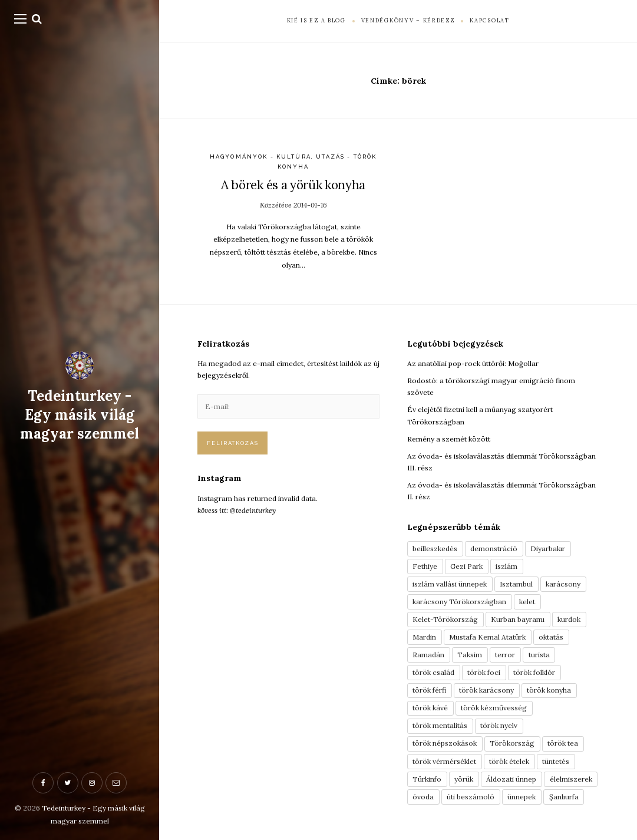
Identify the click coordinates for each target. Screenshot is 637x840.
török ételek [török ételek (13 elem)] (509, 761)
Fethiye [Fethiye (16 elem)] (425, 566)
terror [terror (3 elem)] (505, 655)
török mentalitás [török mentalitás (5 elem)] (440, 725)
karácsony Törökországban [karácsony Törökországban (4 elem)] (459, 602)
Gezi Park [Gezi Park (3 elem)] (466, 566)
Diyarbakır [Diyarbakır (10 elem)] (548, 549)
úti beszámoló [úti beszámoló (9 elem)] (471, 797)
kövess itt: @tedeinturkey (237, 510)
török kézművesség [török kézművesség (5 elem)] (494, 708)
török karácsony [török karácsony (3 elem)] (486, 690)
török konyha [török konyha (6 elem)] (549, 690)
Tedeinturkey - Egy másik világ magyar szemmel (80, 415)
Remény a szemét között (449, 439)
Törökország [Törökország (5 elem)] (512, 743)
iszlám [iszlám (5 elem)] (506, 566)
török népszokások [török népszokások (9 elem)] (445, 743)
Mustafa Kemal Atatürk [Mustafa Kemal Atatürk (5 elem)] (487, 637)
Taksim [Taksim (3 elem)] (470, 655)
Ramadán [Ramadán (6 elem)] (428, 655)
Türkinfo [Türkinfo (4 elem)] (427, 779)
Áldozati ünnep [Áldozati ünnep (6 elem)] (511, 779)
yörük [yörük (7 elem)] (464, 779)
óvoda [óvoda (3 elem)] (423, 797)
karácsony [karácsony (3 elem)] (563, 584)
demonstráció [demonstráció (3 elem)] (494, 549)
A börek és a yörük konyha (293, 185)
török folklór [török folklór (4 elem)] (534, 672)
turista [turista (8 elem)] (539, 655)
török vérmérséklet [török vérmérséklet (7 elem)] (444, 761)
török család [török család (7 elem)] (433, 672)
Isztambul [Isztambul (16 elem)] (516, 584)
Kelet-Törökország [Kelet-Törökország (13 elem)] (445, 619)
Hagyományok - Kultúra (260, 157)
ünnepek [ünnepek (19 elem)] (522, 797)
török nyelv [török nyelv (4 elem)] (499, 725)
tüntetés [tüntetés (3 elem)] (556, 761)
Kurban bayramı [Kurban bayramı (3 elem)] (518, 619)
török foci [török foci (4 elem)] (484, 672)
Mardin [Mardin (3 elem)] (424, 637)
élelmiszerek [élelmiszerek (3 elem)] (571, 779)
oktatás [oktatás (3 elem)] (551, 637)
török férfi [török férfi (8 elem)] (429, 690)
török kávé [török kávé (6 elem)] (430, 708)
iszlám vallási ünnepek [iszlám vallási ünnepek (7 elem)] (450, 584)
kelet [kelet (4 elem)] (527, 602)
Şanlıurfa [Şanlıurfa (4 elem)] (564, 797)
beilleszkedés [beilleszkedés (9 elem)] (435, 549)
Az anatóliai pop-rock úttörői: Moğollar (473, 363)
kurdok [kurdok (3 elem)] (569, 619)
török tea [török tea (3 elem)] (563, 743)
